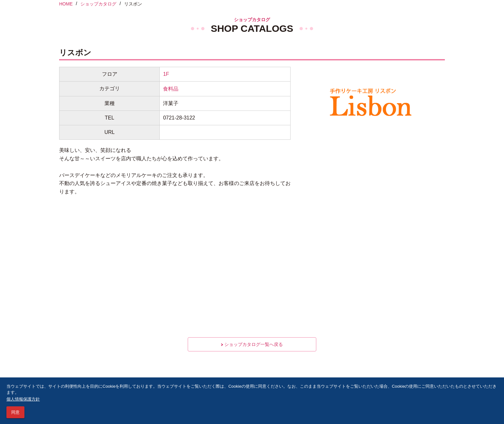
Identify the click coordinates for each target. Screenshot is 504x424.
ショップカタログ (98, 4)
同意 (15, 412)
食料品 (171, 89)
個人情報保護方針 (23, 399)
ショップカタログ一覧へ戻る (252, 344)
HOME (66, 4)
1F (166, 74)
